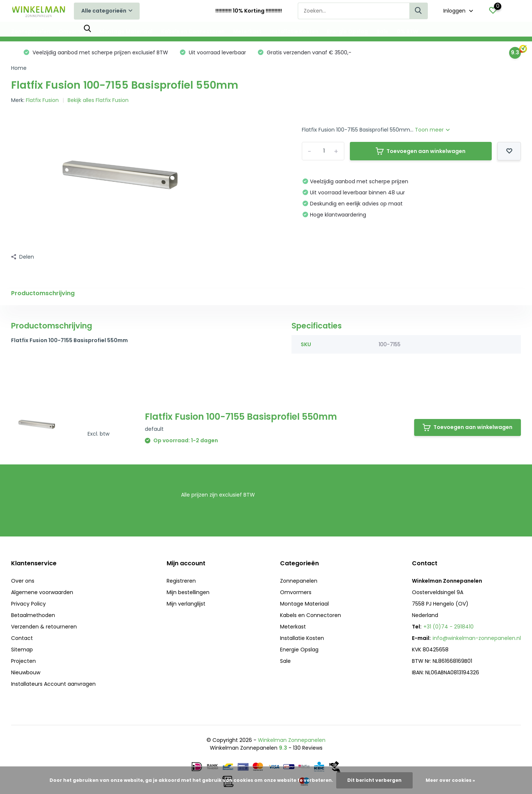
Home (19, 68)
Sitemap (22, 650)
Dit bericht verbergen (374, 780)
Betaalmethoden (33, 615)
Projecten (23, 661)
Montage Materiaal (126, 31)
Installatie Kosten (294, 31)
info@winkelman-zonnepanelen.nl (477, 638)
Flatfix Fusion (42, 100)
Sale (382, 31)
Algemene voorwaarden (42, 592)
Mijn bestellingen (188, 592)
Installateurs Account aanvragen (53, 684)
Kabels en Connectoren (193, 31)
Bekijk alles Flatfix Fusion (98, 100)
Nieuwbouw (26, 672)
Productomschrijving (43, 293)
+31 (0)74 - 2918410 (449, 627)
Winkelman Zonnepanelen (292, 740)
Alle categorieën (107, 11)
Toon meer (432, 130)
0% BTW (407, 31)
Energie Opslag (347, 31)
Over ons (23, 581)
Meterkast (247, 31)
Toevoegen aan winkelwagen (421, 151)
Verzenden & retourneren (44, 627)
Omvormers (75, 31)
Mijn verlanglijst (186, 604)
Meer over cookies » (450, 780)
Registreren (181, 581)
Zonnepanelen (31, 31)
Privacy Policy (28, 604)
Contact (22, 638)
